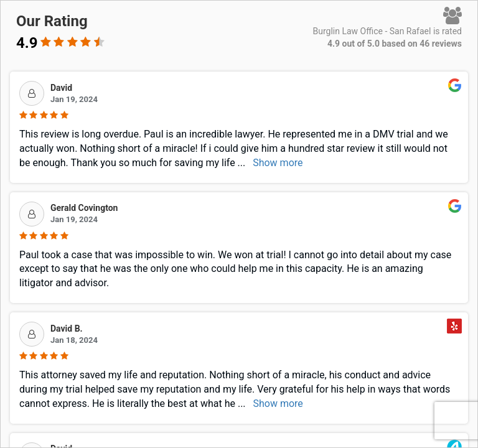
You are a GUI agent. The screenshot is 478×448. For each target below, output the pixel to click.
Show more (278, 163)
